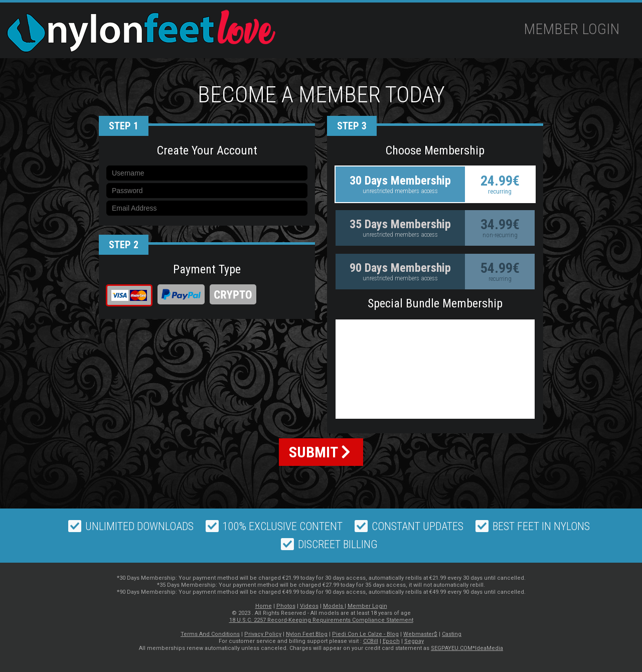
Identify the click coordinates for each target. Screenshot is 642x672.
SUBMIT (320, 452)
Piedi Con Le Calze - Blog (365, 634)
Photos (286, 606)
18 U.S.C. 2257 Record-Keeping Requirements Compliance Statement (321, 620)
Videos (309, 606)
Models (334, 606)
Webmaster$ (420, 634)
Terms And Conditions (210, 634)
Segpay (414, 641)
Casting (452, 634)
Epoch (391, 641)
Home (264, 606)
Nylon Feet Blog (307, 634)
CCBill (371, 641)
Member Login (572, 29)
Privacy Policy (263, 634)
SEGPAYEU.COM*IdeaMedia (467, 648)
